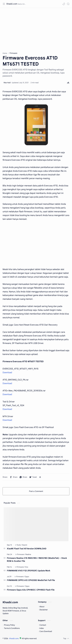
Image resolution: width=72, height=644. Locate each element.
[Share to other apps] (40, 477)
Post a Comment (36, 491)
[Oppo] (27, 577)
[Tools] (19, 545)
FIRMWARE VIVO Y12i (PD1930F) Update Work (29, 571)
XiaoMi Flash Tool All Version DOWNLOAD (27, 549)
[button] (64, 4)
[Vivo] (27, 567)
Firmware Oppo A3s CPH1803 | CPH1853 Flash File (31, 590)
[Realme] (28, 554)
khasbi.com (12, 4)
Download (7, 373)
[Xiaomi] (25, 545)
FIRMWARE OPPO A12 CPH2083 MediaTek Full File (31, 580)
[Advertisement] (36, 29)
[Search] (68, 4)
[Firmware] (21, 554)
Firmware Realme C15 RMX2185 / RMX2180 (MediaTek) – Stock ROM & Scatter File (37, 560)
